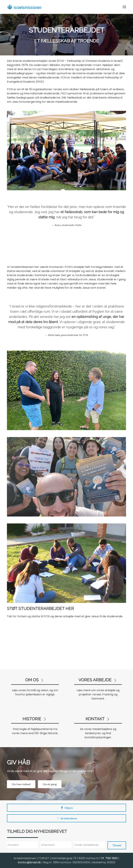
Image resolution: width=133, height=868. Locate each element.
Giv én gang (50, 784)
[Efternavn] (56, 845)
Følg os (67, 808)
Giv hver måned (21, 784)
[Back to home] (24, 7)
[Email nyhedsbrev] (89, 845)
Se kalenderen (67, 818)
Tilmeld (117, 845)
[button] (124, 7)
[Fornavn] (22, 845)
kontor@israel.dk (29, 862)
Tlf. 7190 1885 (109, 858)
